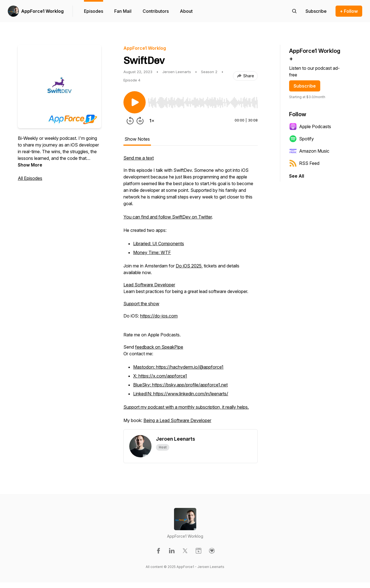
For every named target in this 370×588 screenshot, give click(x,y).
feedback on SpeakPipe (159, 347)
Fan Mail (123, 11)
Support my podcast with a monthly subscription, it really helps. (186, 407)
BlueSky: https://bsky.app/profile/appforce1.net (180, 385)
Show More (30, 165)
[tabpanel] (191, 292)
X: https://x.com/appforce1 (160, 376)
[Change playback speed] (152, 121)
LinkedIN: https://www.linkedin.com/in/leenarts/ (181, 394)
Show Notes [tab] (137, 139)
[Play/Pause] (135, 102)
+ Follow (349, 11)
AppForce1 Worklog (42, 11)
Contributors (156, 11)
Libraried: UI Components (159, 244)
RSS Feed (304, 163)
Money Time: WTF (152, 252)
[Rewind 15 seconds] (130, 121)
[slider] (203, 103)
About (186, 11)
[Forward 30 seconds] (140, 121)
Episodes (94, 11)
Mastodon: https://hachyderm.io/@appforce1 (178, 367)
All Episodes (30, 178)
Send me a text (139, 158)
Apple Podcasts (310, 126)
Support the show (141, 304)
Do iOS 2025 (189, 266)
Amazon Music (309, 151)
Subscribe (305, 86)
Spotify (301, 139)
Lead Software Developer (149, 285)
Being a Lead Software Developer (177, 420)
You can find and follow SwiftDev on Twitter (168, 217)
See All (297, 176)
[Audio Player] (203, 101)
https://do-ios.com (159, 316)
